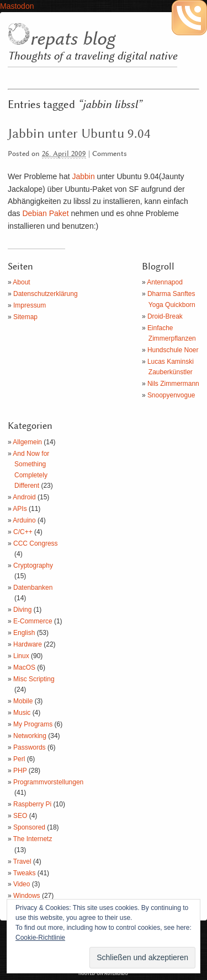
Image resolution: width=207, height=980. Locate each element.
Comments (110, 154)
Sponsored (29, 827)
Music (22, 713)
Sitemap (25, 317)
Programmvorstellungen (48, 782)
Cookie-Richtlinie (40, 938)
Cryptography (33, 566)
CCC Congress (36, 543)
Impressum (30, 305)
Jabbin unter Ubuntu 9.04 (79, 134)
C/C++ (23, 532)
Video (22, 884)
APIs (20, 509)
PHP (20, 771)
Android (24, 497)
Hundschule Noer (173, 350)
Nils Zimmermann (173, 384)
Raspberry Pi (32, 804)
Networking (30, 736)
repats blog (72, 39)
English (24, 633)
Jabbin (83, 176)
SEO (20, 816)
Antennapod (165, 282)
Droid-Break (165, 316)
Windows (27, 896)
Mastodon (17, 6)
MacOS (24, 667)
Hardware (28, 644)
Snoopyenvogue (171, 395)
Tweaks (25, 873)
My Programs (33, 724)
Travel (22, 861)
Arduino (24, 520)
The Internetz (33, 839)
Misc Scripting (34, 679)
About (21, 282)
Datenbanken (33, 588)
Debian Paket (45, 213)
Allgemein (27, 442)
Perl (19, 759)
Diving (22, 610)
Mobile (23, 701)
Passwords (30, 747)
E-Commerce (33, 621)
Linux (21, 656)
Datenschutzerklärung (46, 294)
